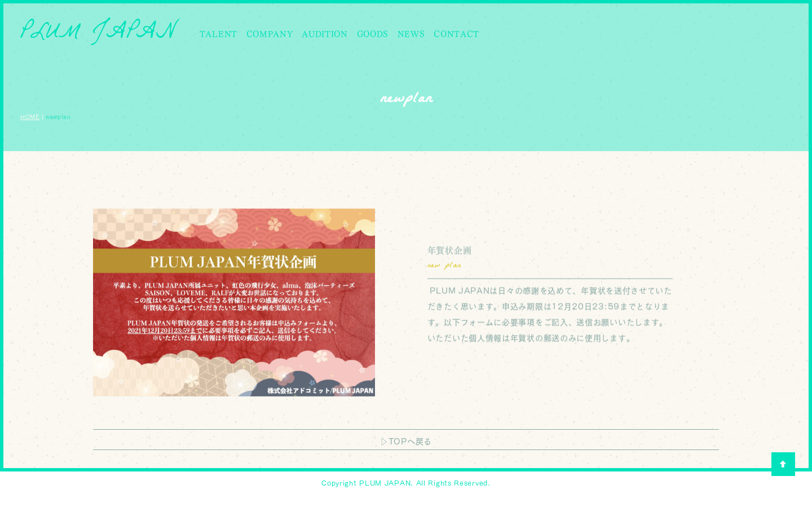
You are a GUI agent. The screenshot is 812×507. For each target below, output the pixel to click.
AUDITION (325, 34)
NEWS (411, 34)
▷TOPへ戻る (406, 442)
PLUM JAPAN (98, 34)
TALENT (219, 34)
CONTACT (456, 34)
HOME (30, 117)
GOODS (373, 34)
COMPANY (270, 34)
